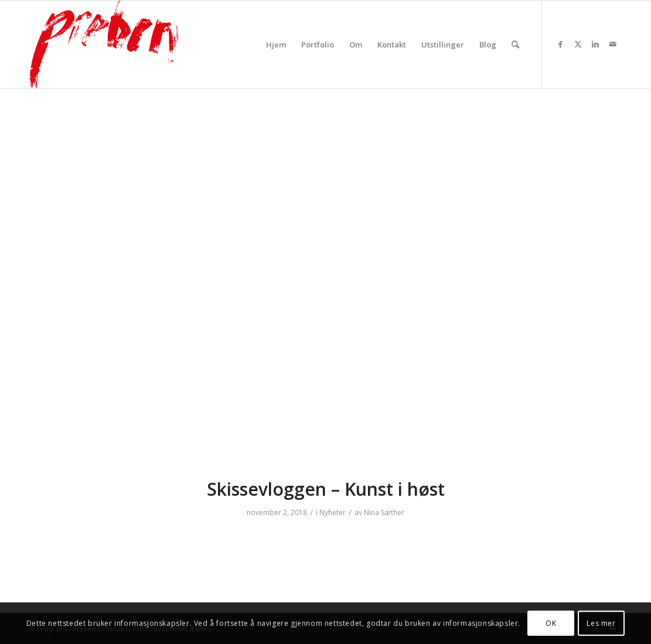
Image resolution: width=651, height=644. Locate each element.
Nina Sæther (384, 512)
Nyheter (333, 512)
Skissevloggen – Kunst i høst (326, 489)
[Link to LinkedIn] (595, 44)
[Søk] (515, 45)
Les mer (601, 623)
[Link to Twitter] (578, 44)
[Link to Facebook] (560, 44)
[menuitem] (276, 45)
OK (551, 623)
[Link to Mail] (613, 44)
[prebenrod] (104, 45)
